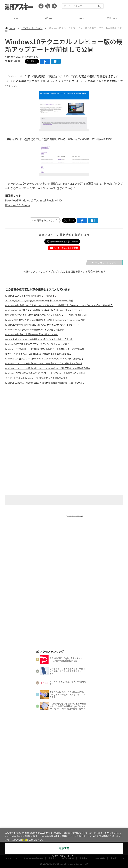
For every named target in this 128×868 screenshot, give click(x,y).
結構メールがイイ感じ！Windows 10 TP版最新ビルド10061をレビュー (39, 354)
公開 (8, 86)
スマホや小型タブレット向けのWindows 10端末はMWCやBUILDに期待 (39, 301)
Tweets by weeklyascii (75, 516)
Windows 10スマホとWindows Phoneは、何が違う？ (31, 296)
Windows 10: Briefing (18, 205)
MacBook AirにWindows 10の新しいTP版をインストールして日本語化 (39, 339)
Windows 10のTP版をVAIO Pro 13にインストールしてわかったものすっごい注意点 (45, 373)
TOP (16, 18)
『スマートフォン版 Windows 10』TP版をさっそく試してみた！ (36, 378)
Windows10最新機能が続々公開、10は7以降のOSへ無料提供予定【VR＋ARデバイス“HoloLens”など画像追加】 (59, 305)
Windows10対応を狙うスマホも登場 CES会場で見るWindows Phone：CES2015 (44, 310)
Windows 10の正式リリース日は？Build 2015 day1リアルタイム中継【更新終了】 (45, 359)
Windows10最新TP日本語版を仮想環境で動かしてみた (32, 334)
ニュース (80, 18)
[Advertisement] (64, 420)
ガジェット (112, 18)
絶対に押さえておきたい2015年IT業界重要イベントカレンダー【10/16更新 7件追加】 (46, 315)
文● (8, 61)
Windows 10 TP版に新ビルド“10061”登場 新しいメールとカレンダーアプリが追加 (45, 349)
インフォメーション (32, 28)
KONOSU (15, 61)
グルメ (70, 825)
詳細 (24, 840)
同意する (64, 848)
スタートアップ (85, 825)
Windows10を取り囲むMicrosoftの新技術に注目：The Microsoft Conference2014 (45, 320)
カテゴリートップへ (104, 263)
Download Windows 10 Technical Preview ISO (33, 200)
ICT (98, 825)
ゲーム (58, 825)
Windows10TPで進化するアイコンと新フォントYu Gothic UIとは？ (37, 344)
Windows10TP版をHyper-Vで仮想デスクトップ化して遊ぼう (35, 330)
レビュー (48, 18)
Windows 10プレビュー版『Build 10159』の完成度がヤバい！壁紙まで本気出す (44, 363)
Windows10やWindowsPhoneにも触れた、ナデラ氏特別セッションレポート (42, 325)
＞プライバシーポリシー (64, 856)
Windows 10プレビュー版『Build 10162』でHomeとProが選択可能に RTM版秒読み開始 (48, 368)
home (10, 28)
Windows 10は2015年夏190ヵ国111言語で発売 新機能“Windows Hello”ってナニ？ (45, 383)
